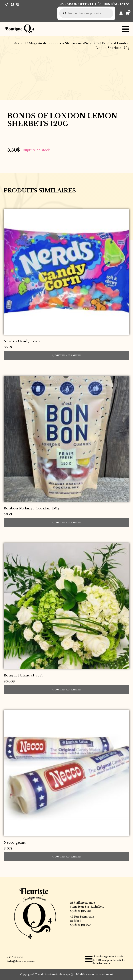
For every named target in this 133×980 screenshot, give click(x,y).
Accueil (20, 43)
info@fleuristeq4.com (21, 961)
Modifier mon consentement (94, 974)
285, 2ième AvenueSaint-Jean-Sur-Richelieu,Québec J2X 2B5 (87, 907)
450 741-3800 (15, 958)
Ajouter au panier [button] (66, 356)
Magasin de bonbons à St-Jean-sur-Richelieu (64, 43)
